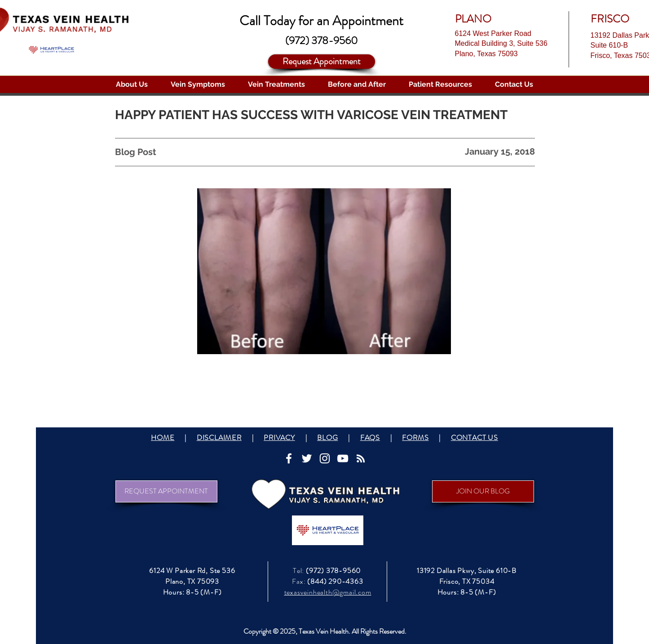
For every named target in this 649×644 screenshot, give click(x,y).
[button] (132, 84)
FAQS (370, 437)
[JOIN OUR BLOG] (483, 491)
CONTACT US (475, 437)
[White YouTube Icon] (343, 458)
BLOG (327, 437)
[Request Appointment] (322, 62)
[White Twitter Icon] (307, 458)
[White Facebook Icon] (289, 458)
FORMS (415, 437)
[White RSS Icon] (361, 458)
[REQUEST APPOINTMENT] (166, 491)
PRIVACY (279, 437)
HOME (163, 437)
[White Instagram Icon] (325, 458)
